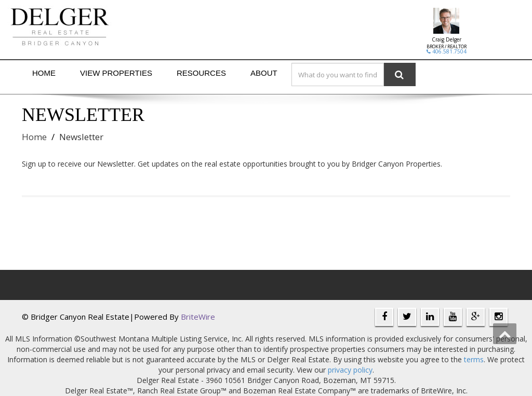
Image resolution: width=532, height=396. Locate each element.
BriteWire (198, 317)
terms (474, 359)
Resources (201, 73)
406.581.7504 (447, 51)
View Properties (116, 73)
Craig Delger (447, 39)
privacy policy (350, 370)
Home (44, 73)
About (264, 73)
